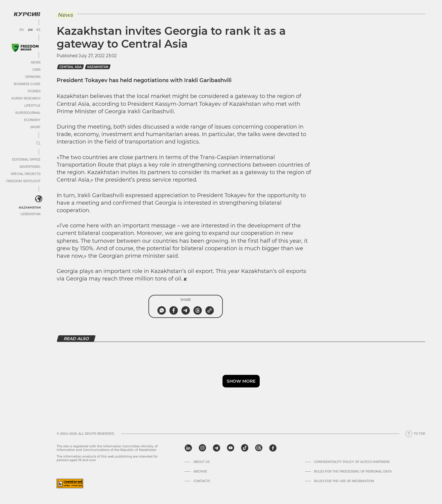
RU (22, 30)
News (36, 62)
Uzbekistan (30, 214)
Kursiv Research (26, 98)
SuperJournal (28, 113)
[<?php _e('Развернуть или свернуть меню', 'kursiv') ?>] (39, 199)
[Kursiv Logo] (27, 14)
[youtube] (231, 448)
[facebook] (273, 448)
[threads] (259, 448)
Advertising (30, 167)
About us (202, 462)
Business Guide (27, 84)
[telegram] (217, 448)
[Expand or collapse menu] (38, 144)
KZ (38, 30)
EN (30, 30)
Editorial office (26, 160)
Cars (36, 70)
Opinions (33, 77)
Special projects (26, 174)
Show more (241, 381)
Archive (200, 472)
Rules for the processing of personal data (353, 472)
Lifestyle (32, 106)
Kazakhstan (30, 208)
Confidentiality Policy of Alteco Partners (352, 462)
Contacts (202, 481)
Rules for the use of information (344, 481)
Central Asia (70, 67)
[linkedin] (188, 448)
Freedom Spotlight (23, 181)
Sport (35, 127)
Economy (32, 120)
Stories (34, 91)
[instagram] (202, 448)
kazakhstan (98, 67)
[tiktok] (245, 448)
